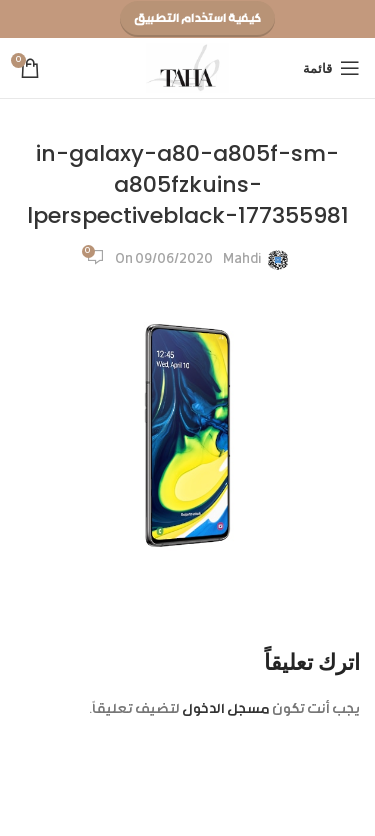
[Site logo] (187, 69)
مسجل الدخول (226, 710)
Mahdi (242, 260)
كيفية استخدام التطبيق (197, 19)
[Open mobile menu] (331, 68)
